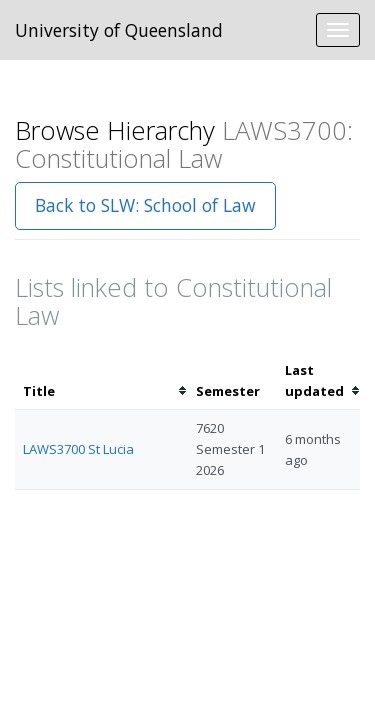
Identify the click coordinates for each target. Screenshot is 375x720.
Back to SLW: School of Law (145, 205)
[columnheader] (101, 381)
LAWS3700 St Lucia (78, 449)
